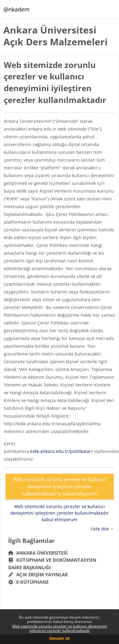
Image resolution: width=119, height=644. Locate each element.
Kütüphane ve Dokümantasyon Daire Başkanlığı (52, 564)
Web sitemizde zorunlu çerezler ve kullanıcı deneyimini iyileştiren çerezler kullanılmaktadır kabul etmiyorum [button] (60, 513)
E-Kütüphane (29, 582)
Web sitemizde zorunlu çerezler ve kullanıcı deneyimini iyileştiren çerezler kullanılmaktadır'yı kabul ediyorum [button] (60, 486)
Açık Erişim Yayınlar (39, 575)
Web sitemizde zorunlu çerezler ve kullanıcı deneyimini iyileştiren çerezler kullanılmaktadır (60, 628)
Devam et (60, 638)
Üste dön (102, 529)
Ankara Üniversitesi (38, 553)
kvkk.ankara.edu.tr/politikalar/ (61, 451)
